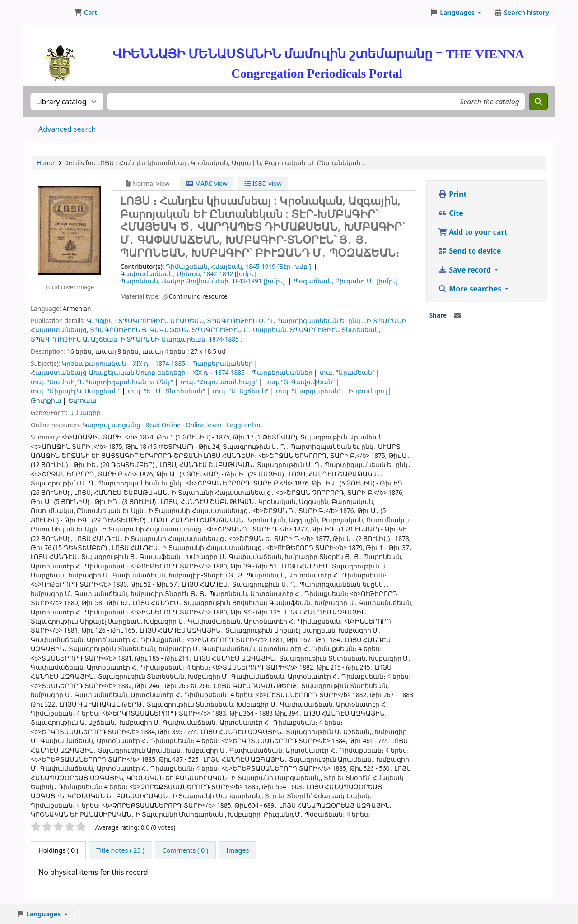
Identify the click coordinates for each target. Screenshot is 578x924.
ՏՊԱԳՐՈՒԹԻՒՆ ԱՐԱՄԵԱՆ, (162, 321)
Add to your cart (473, 232)
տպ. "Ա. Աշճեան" (240, 391)
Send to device (469, 251)
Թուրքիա (46, 400)
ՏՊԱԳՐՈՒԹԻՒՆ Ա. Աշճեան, (75, 339)
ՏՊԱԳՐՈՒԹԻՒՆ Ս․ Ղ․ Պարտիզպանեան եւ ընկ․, (286, 321)
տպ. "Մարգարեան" (308, 391)
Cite (451, 213)
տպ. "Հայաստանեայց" (219, 382)
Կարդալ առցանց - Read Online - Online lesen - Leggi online (172, 425)
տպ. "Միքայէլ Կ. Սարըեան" (76, 391)
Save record (465, 270)
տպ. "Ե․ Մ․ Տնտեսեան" (166, 391)
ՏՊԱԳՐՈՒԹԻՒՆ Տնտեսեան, (335, 330)
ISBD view (263, 183)
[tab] (120, 850)
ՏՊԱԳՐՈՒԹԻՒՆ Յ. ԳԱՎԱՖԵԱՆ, (140, 330)
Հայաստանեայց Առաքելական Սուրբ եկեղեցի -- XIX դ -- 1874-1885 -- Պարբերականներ (172, 372)
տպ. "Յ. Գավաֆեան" (300, 382)
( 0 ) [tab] (58, 850)
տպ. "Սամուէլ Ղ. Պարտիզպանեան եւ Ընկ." (102, 382)
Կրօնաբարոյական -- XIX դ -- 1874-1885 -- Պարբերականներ (157, 363)
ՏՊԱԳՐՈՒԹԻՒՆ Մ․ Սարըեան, (240, 330)
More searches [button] (471, 289)
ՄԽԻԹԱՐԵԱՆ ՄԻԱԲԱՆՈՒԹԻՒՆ (48, 13)
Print (452, 194)
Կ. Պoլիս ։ (102, 321)
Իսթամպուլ (368, 391)
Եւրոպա (83, 400)
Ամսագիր (85, 413)
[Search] (538, 102)
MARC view (207, 183)
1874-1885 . (225, 339)
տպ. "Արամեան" (347, 372)
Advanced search (67, 129)
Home (45, 163)
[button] (86, 13)
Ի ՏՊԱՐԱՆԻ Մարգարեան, (164, 339)
